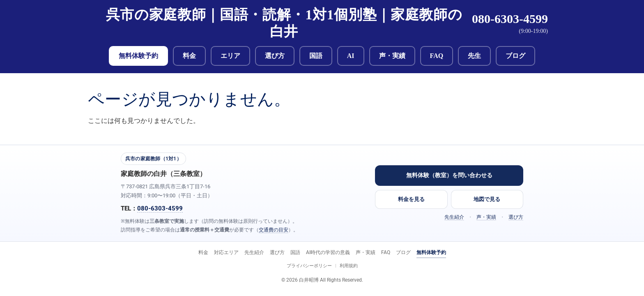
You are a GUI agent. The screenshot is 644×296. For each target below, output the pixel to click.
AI (351, 56)
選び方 (275, 56)
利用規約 (349, 266)
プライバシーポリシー (309, 266)
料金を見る (411, 199)
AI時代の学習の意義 (328, 252)
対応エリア (226, 252)
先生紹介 (454, 217)
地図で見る (487, 199)
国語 (316, 56)
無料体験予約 (138, 56)
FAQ (437, 56)
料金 (189, 56)
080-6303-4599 (510, 19)
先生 (474, 56)
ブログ (515, 56)
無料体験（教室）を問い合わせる (449, 175)
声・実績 (392, 56)
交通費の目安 (274, 230)
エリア (230, 56)
